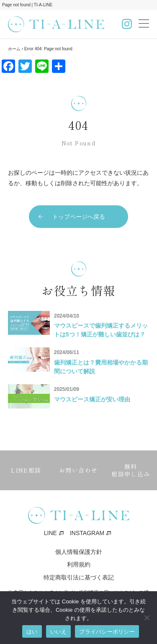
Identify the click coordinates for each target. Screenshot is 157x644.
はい (32, 632)
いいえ (59, 632)
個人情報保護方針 (79, 552)
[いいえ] (147, 618)
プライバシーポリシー (107, 632)
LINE (50, 533)
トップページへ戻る (79, 217)
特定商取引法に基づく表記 (79, 577)
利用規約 (79, 564)
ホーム (14, 49)
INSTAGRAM (87, 533)
